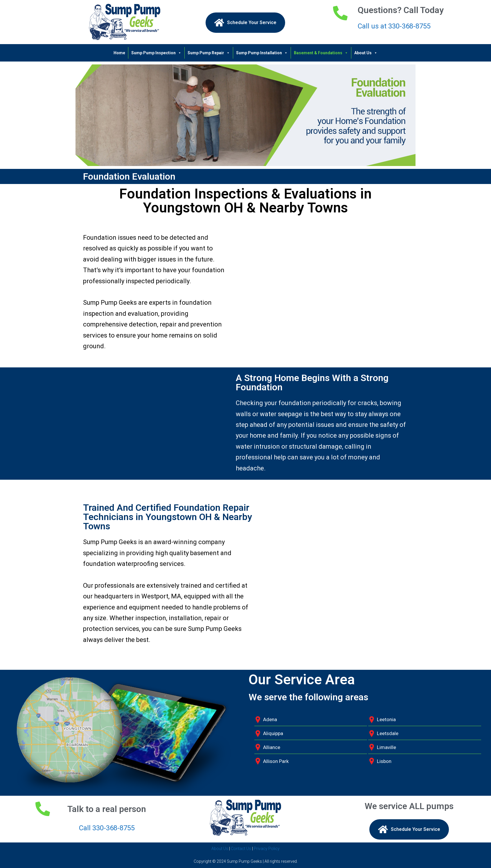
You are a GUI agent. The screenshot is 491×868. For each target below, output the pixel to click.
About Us (366, 53)
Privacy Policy (267, 849)
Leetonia (386, 719)
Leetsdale (388, 733)
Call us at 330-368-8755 (394, 26)
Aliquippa (273, 733)
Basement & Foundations (321, 53)
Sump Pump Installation (262, 53)
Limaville (386, 747)
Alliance (272, 747)
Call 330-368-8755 (107, 828)
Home (119, 53)
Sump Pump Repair (209, 53)
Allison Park (276, 761)
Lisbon (384, 761)
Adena (270, 719)
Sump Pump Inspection (156, 53)
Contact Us (241, 849)
